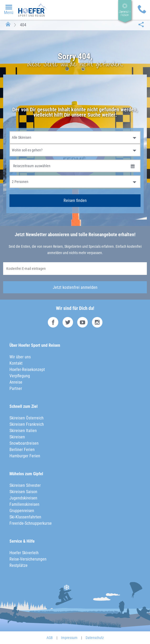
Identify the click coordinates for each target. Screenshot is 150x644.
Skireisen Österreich (27, 418)
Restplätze (19, 565)
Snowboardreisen (24, 443)
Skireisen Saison (23, 492)
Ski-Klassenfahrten (25, 517)
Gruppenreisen (22, 511)
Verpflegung (20, 376)
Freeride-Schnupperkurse (31, 523)
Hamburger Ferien (25, 456)
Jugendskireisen (23, 498)
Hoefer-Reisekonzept (27, 370)
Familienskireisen (24, 504)
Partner (16, 388)
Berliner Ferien (22, 450)
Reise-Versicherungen (28, 559)
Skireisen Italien (23, 431)
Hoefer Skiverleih (24, 553)
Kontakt (16, 363)
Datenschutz (95, 638)
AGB (50, 638)
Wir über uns (20, 357)
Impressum (69, 638)
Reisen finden (75, 200)
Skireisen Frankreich (27, 424)
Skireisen (17, 437)
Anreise (16, 382)
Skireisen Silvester (25, 485)
